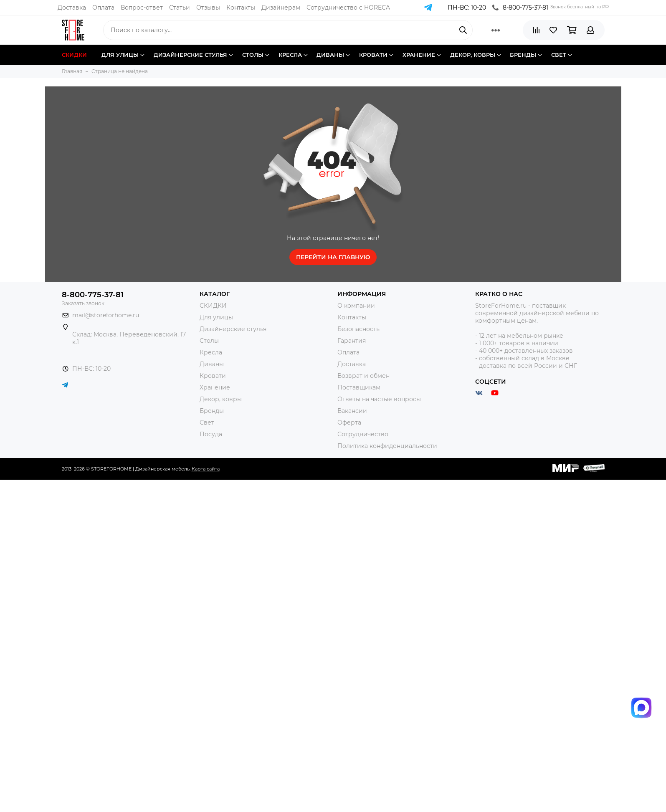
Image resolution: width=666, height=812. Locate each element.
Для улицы (216, 317)
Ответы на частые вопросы (379, 399)
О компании (356, 306)
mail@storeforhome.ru (106, 315)
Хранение (215, 387)
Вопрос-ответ (142, 8)
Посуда (211, 434)
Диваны (212, 364)
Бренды (212, 411)
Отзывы (208, 8)
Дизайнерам (281, 8)
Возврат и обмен (363, 376)
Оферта (349, 422)
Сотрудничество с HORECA (348, 8)
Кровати (213, 376)
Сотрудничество (363, 434)
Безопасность (358, 329)
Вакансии (352, 411)
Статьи (180, 8)
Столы (209, 341)
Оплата (103, 8)
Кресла (211, 352)
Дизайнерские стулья (233, 329)
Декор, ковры (221, 399)
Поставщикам (359, 387)
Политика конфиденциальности (387, 446)
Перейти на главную (333, 257)
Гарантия (352, 341)
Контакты (241, 8)
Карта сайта (206, 469)
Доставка (72, 8)
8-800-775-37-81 (520, 8)
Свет (207, 422)
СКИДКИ (213, 306)
